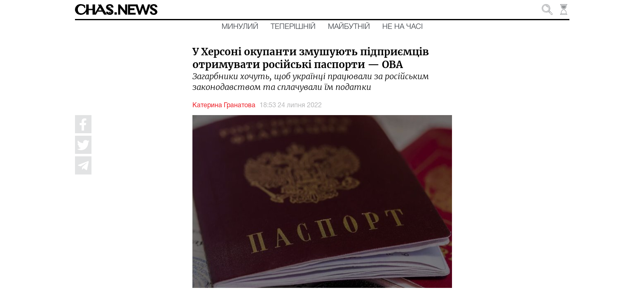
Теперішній (293, 27)
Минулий (240, 27)
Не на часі (403, 27)
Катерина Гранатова (224, 106)
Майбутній (349, 27)
